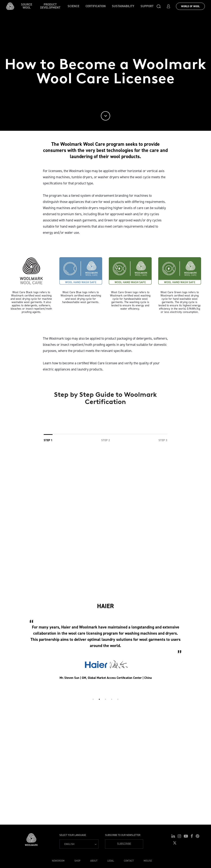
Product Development (50, 6)
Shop (77, 861)
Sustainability (123, 6)
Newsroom (58, 861)
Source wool (27, 6)
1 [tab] (93, 699)
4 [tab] (112, 699)
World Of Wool (190, 6)
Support (147, 6)
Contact (129, 861)
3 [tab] (105, 699)
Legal (111, 861)
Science (73, 6)
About (94, 861)
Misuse (148, 861)
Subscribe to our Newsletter (123, 835)
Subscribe (124, 844)
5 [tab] (118, 699)
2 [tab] (99, 699)
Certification (96, 6)
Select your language (73, 835)
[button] (159, 6)
